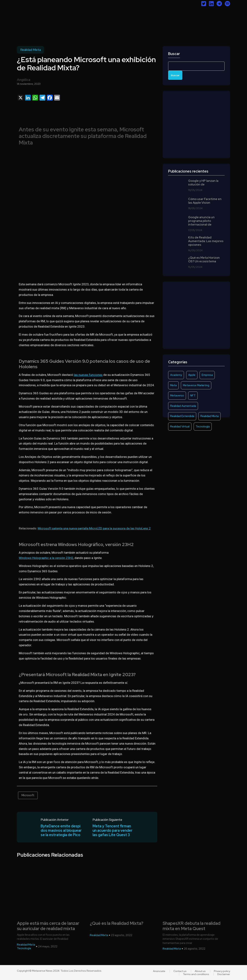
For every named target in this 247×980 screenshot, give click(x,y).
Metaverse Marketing (196, 385)
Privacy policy (222, 971)
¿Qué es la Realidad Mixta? (117, 923)
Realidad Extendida (182, 416)
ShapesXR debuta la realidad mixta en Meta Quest (192, 926)
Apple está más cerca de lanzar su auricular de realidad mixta (48, 926)
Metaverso (177, 396)
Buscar (174, 54)
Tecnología (203, 427)
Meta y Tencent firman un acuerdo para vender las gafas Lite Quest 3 (112, 830)
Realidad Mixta (31, 50)
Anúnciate (159, 971)
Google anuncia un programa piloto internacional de (201, 221)
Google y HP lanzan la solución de (203, 183)
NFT (193, 396)
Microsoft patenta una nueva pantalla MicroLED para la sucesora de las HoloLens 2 (94, 528)
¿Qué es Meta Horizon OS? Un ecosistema (204, 260)
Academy (176, 375)
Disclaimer (224, 974)
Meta (173, 385)
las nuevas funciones (88, 375)
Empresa (207, 375)
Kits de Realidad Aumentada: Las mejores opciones (206, 241)
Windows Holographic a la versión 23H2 (46, 558)
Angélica (24, 80)
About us (200, 971)
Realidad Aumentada (183, 406)
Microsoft (28, 795)
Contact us (180, 971)
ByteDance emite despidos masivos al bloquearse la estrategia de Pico (61, 830)
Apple (192, 375)
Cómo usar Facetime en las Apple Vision (205, 201)
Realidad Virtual (180, 427)
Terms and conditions (196, 974)
